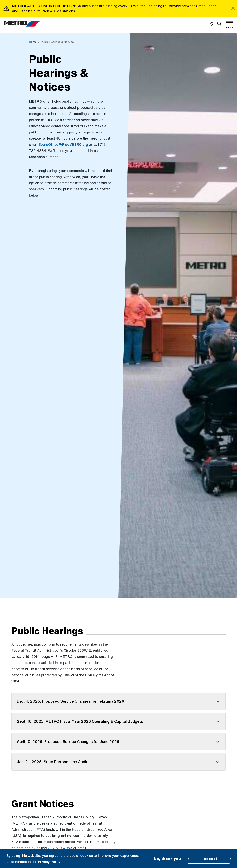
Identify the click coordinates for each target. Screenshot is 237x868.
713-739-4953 (60, 848)
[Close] (233, 8)
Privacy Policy (49, 862)
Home (33, 42)
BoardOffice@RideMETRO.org (63, 144)
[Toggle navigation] (229, 24)
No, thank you (167, 859)
